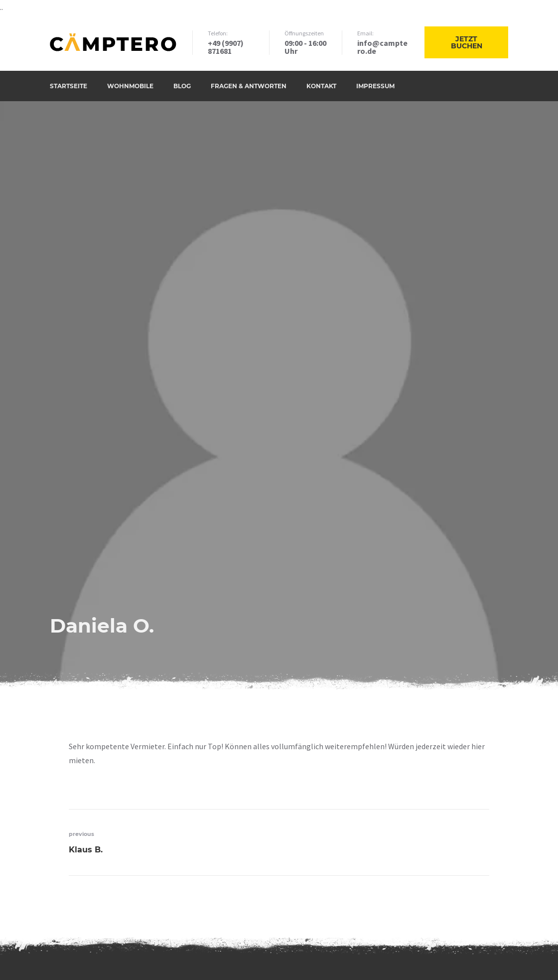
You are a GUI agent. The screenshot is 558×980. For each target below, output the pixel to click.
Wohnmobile (130, 86)
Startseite (69, 86)
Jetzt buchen (467, 42)
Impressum (375, 86)
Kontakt (321, 86)
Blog (182, 86)
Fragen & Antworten (249, 86)
